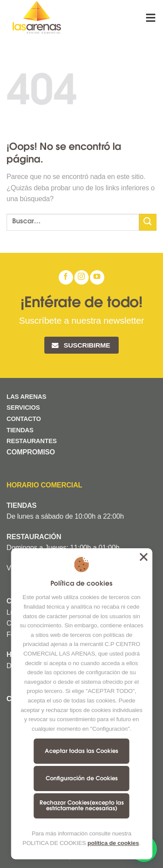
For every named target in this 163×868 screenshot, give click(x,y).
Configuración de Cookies (82, 779)
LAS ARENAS (26, 397)
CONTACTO (24, 419)
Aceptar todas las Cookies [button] (143, 557)
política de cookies (113, 843)
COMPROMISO (32, 452)
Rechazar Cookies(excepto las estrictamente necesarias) (82, 806)
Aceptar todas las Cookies (81, 751)
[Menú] (151, 18)
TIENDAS (20, 430)
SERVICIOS (23, 407)
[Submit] (148, 222)
